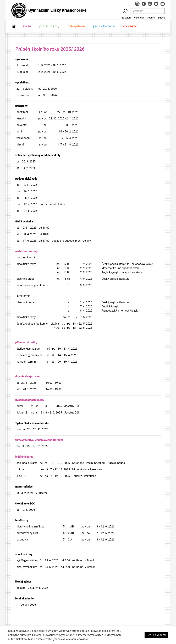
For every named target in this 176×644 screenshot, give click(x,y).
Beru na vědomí (156, 635)
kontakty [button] (130, 26)
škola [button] (27, 26)
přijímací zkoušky (26, 342)
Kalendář (139, 18)
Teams (151, 18)
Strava (161, 18)
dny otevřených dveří (28, 376)
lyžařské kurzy (24, 457)
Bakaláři (126, 18)
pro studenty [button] (49, 26)
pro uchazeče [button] (104, 26)
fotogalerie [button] (76, 26)
